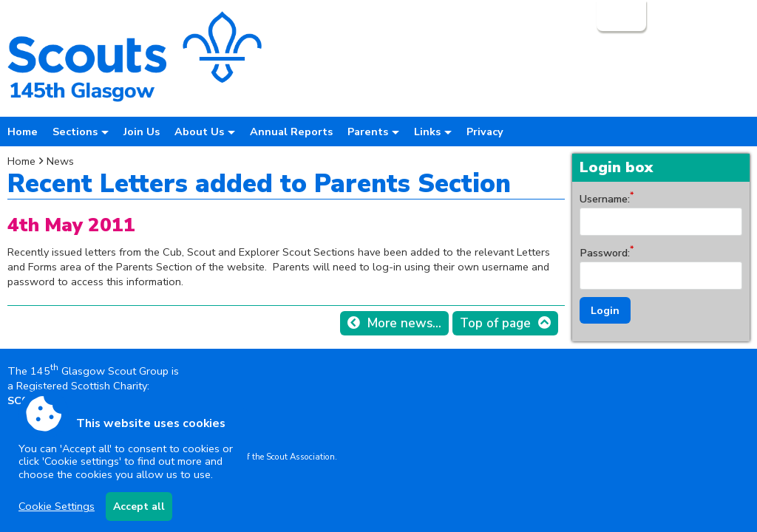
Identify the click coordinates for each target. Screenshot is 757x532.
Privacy (485, 132)
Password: (605, 253)
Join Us (142, 132)
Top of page (495, 323)
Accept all (139, 507)
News (60, 161)
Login (620, 16)
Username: (605, 199)
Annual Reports (291, 132)
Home (23, 132)
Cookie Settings (57, 506)
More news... (404, 323)
